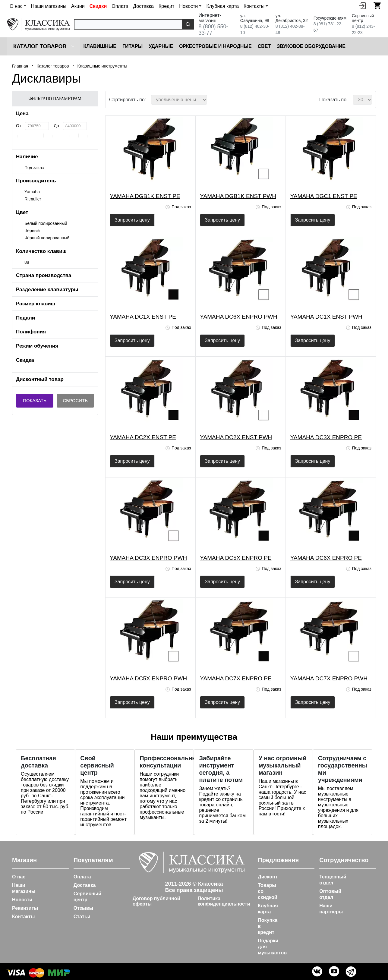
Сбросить (76, 400)
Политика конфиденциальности (224, 901)
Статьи (82, 917)
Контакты (23, 917)
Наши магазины (49, 6)
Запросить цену (132, 220)
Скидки (98, 6)
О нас (19, 877)
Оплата (120, 6)
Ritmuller (33, 199)
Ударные (161, 46)
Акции (78, 6)
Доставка (143, 6)
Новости (22, 900)
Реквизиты (25, 908)
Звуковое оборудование (311, 46)
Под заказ (34, 168)
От (19, 126)
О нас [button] (16, 6)
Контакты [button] (254, 6)
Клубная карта (222, 6)
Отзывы (83, 908)
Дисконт (268, 877)
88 (27, 262)
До (56, 126)
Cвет (264, 46)
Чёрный (32, 231)
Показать (35, 400)
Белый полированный (46, 223)
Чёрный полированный (47, 238)
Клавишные (100, 46)
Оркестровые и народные (215, 46)
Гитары (132, 46)
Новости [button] (188, 6)
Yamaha (32, 192)
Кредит (166, 6)
